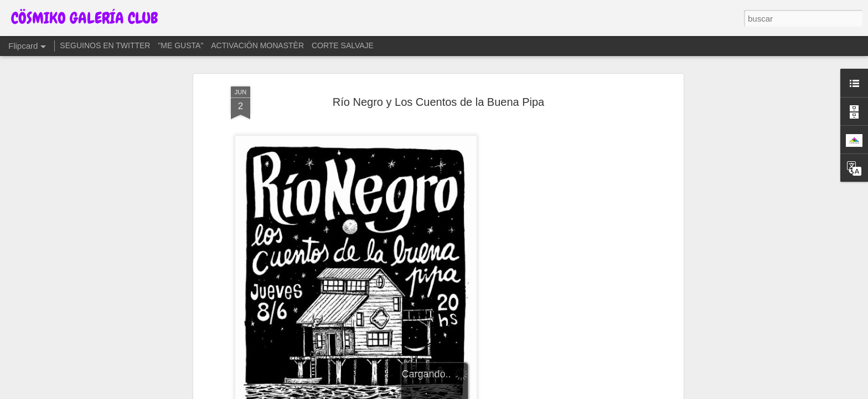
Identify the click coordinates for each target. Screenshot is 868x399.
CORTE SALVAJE (343, 45)
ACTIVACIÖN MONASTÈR (257, 45)
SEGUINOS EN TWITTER (105, 45)
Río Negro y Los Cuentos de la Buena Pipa (438, 102)
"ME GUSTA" (180, 45)
